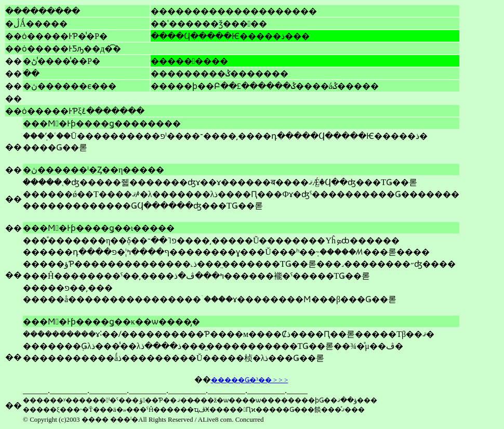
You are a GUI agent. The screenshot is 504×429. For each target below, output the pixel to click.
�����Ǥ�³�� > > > (250, 380)
